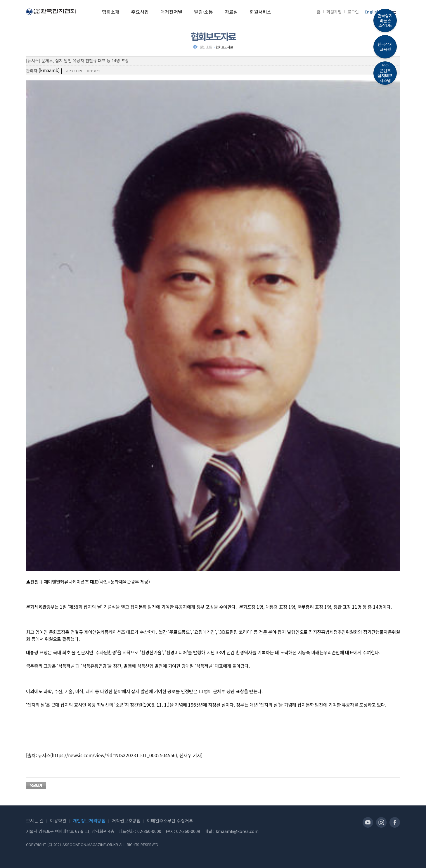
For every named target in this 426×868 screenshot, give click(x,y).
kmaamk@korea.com (237, 831)
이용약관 (58, 820)
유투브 (368, 822)
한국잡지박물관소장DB (385, 20)
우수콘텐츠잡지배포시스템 (385, 73)
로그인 (353, 12)
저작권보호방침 (126, 820)
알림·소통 (206, 47)
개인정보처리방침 (89, 820)
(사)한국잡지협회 (51, 12)
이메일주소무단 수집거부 (170, 820)
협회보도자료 (224, 47)
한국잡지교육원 (385, 47)
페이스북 (395, 822)
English (372, 12)
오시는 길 (35, 820)
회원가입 (334, 12)
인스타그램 (381, 822)
